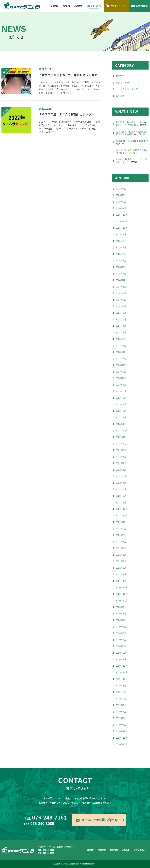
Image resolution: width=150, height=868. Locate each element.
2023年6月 (121, 391)
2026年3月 (121, 195)
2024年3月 (121, 332)
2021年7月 (121, 542)
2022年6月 (121, 470)
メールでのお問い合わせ (97, 820)
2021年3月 (121, 568)
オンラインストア (116, 6)
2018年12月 (122, 731)
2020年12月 (122, 587)
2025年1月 (121, 274)
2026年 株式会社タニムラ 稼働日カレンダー (131, 161)
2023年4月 (121, 404)
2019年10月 (122, 679)
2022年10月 (122, 444)
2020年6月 (121, 627)
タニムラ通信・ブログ (127, 89)
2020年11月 (122, 594)
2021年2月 (121, 574)
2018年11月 (122, 738)
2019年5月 (121, 705)
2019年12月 (122, 666)
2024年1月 (121, 346)
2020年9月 (121, 607)
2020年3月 (121, 646)
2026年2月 (121, 202)
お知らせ (120, 96)
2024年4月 (121, 326)
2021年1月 (121, 581)
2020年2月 (121, 653)
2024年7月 (121, 306)
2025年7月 (121, 247)
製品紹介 (120, 76)
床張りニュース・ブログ (128, 83)
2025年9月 (121, 234)
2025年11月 (122, 221)
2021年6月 (121, 548)
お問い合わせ (139, 6)
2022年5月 (121, 476)
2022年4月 (121, 483)
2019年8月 (121, 685)
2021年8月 (121, 535)
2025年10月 (122, 228)
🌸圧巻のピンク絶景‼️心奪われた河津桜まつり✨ (132, 151)
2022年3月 (121, 489)
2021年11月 (122, 515)
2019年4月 (121, 712)
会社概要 (54, 6)
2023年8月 (121, 378)
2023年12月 (122, 352)
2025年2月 (121, 267)
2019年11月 (122, 672)
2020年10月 (122, 600)
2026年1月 (121, 208)
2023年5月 (121, 398)
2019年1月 (121, 725)
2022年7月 (121, 463)
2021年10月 (122, 522)
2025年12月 (122, 215)
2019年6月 (121, 698)
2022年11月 (122, 437)
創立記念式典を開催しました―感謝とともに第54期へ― (131, 124)
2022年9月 (121, 450)
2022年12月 (122, 430)
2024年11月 (122, 287)
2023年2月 (121, 417)
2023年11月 (122, 359)
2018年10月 (122, 744)
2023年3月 (121, 411)
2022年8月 (121, 457)
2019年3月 (121, 718)
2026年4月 (121, 189)
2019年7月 (121, 692)
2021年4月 (121, 561)
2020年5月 (121, 633)
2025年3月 (121, 261)
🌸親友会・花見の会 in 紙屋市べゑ (132, 142)
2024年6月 (121, 313)
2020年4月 (121, 640)
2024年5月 (121, 319)
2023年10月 (122, 365)
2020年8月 (121, 613)
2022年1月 (121, 502)
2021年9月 (121, 529)
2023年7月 (121, 385)
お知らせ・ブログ (94, 6)
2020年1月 (121, 659)
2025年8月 (121, 241)
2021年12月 (122, 509)
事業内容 (66, 6)
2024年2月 (121, 339)
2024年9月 (121, 293)
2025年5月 (121, 254)
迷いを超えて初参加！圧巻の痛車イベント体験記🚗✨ (131, 133)
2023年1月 (121, 424)
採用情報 (78, 6)
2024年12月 (122, 280)
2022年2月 (121, 496)
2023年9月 (121, 372)
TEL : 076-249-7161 (46, 850)
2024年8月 (121, 300)
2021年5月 (121, 555)
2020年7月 (121, 620)
